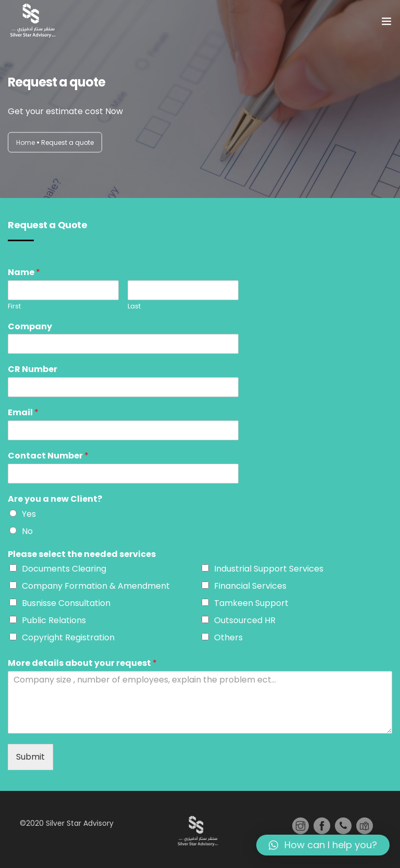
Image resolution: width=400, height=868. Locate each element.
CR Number (33, 370)
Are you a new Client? (55, 499)
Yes (29, 514)
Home (26, 142)
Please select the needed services (82, 555)
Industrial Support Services (269, 569)
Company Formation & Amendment (96, 586)
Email (23, 413)
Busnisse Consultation (66, 603)
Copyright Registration (68, 637)
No (27, 531)
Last (134, 307)
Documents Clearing (64, 569)
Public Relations (54, 620)
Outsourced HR (245, 620)
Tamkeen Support (251, 603)
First (14, 307)
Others (228, 637)
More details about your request (82, 664)
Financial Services (250, 586)
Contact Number (48, 456)
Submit (30, 757)
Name (24, 273)
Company (30, 327)
